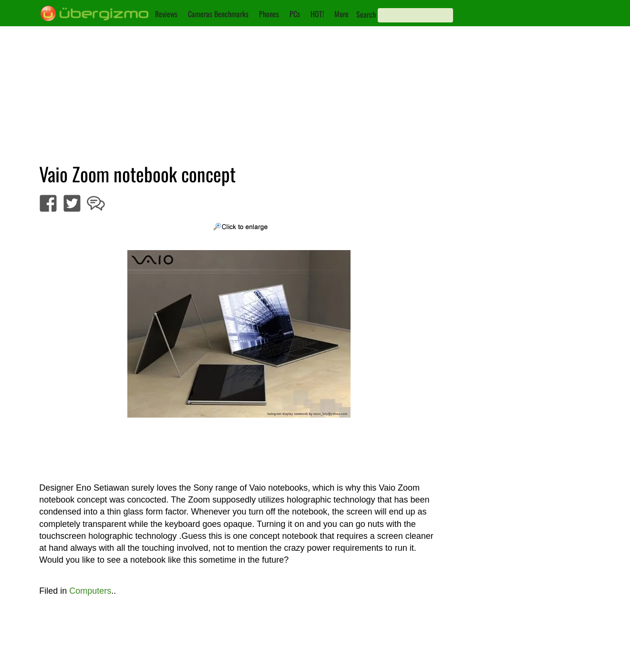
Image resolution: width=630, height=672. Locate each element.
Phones (269, 14)
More (341, 14)
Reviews (166, 14)
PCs (295, 14)
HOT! (317, 14)
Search (366, 14)
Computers (90, 591)
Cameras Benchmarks (218, 14)
